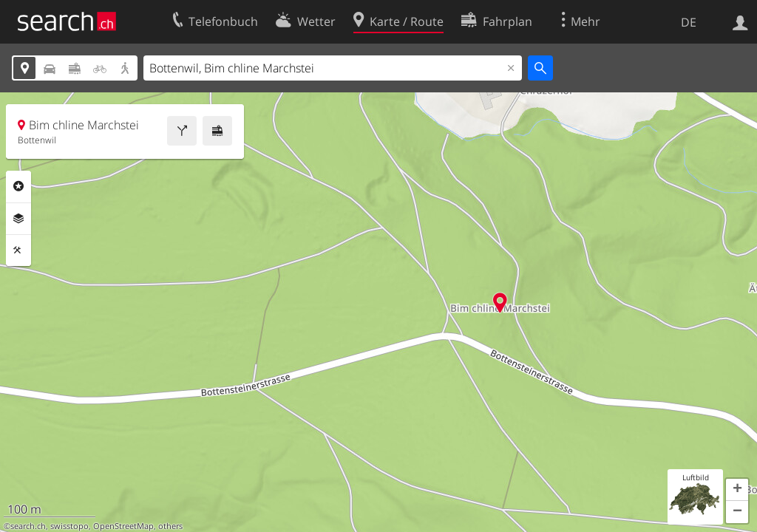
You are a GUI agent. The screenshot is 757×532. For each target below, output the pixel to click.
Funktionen (18, 250)
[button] (737, 490)
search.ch (28, 526)
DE (689, 22)
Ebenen (18, 219)
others (170, 526)
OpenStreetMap (123, 526)
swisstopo (69, 526)
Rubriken (18, 186)
